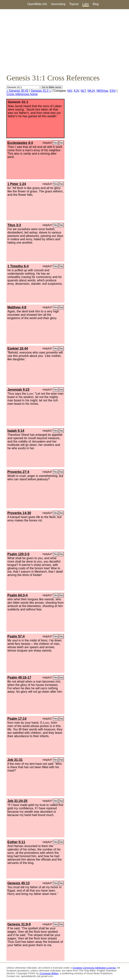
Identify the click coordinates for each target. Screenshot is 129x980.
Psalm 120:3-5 (18, 554)
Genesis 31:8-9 (19, 924)
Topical (74, 4)
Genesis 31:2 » (41, 91)
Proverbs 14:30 (19, 513)
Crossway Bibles (49, 973)
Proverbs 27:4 (18, 472)
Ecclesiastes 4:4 (20, 143)
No (61, 143)
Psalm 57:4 (16, 636)
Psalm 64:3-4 (17, 595)
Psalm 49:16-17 (19, 678)
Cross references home (22, 94)
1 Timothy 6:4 (18, 266)
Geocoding (58, 4)
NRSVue (102, 91)
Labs (86, 4)
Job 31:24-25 (17, 801)
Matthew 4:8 (17, 307)
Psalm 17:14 (17, 719)
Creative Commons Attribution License (94, 968)
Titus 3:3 (14, 225)
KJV (76, 91)
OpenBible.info (37, 4)
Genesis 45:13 (18, 883)
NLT (83, 91)
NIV (70, 91)
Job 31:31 (15, 760)
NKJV (91, 91)
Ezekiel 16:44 (18, 348)
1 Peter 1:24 (17, 184)
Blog (96, 4)
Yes (56, 143)
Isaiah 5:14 (16, 431)
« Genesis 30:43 (17, 91)
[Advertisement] (64, 41)
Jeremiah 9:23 (18, 390)
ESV (113, 91)
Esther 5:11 (16, 842)
